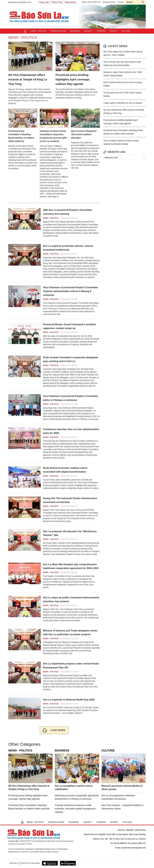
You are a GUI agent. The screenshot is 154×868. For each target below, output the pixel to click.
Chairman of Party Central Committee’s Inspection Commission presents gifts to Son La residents (53, 136)
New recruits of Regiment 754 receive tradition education (84, 134)
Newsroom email (109, 2)
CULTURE (126, 31)
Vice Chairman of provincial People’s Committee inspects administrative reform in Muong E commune (70, 291)
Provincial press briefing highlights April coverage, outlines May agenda (73, 79)
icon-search (143, 2)
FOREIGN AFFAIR (58, 31)
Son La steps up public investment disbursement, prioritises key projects (71, 599)
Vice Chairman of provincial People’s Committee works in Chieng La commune (70, 398)
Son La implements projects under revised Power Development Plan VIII (71, 666)
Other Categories (24, 744)
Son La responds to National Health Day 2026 (69, 700)
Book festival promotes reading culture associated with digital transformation (65, 470)
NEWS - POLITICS (38, 31)
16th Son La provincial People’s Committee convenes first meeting (67, 212)
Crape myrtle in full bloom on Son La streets (123, 103)
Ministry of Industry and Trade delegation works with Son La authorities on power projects (70, 633)
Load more (58, 730)
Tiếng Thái (56, 2)
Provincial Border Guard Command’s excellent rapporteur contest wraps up (69, 326)
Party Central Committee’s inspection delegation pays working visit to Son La (71, 359)
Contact (121, 2)
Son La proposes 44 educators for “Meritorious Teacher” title (70, 533)
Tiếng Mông (70, 2)
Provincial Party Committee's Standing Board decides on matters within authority (21, 136)
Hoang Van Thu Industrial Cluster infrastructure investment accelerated (70, 500)
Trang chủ (25, 31)
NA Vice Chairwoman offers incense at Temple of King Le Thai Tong (28, 79)
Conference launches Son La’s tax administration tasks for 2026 (71, 431)
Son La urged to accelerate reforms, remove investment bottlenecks (68, 248)
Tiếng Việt (44, 2)
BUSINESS (75, 31)
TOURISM (101, 31)
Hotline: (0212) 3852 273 (91, 2)
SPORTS (113, 31)
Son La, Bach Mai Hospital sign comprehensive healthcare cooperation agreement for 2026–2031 (71, 566)
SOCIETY (88, 31)
